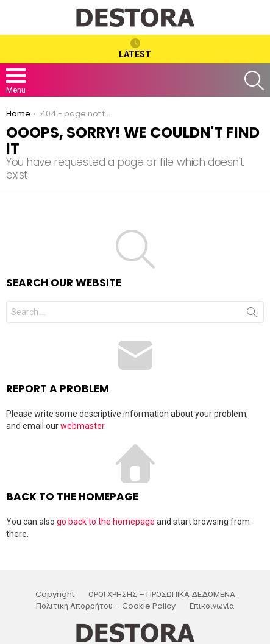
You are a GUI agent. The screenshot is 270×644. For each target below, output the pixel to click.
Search (252, 314)
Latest (135, 49)
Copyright (55, 595)
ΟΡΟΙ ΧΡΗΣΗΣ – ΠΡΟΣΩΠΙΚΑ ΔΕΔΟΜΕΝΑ (162, 595)
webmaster (82, 426)
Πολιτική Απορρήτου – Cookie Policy (106, 606)
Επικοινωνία (212, 606)
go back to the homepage (106, 522)
